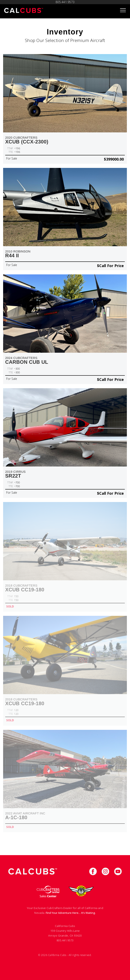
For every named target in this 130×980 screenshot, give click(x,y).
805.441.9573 (65, 940)
